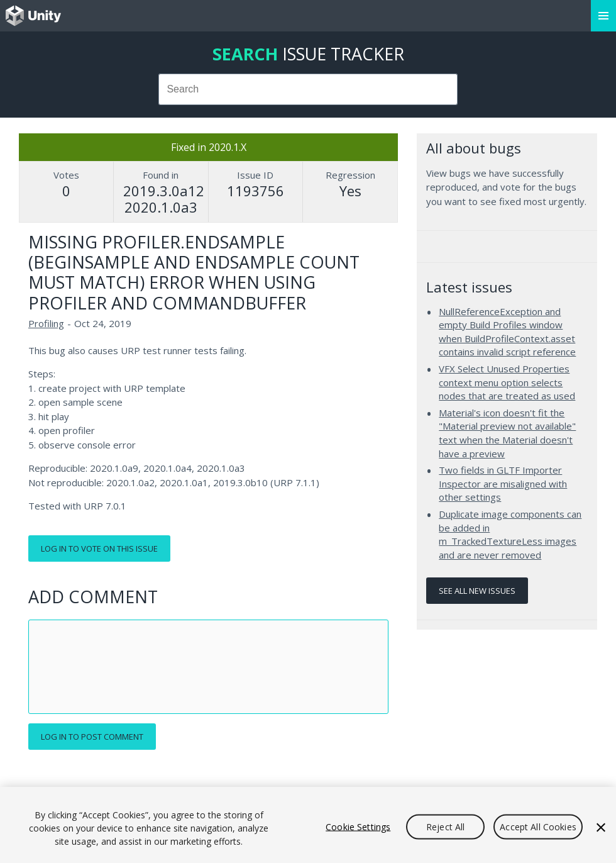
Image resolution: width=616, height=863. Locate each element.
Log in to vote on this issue (99, 548)
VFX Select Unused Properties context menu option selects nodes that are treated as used (507, 382)
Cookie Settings (358, 826)
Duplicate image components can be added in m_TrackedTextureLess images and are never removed (510, 534)
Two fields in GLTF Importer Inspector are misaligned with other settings (503, 483)
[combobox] (308, 89)
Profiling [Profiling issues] (46, 323)
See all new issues (477, 591)
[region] (308, 825)
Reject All (445, 826)
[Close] (601, 827)
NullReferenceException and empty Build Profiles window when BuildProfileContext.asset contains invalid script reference (507, 332)
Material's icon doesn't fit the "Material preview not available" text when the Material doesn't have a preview (507, 433)
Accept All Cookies (538, 826)
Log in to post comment (92, 737)
